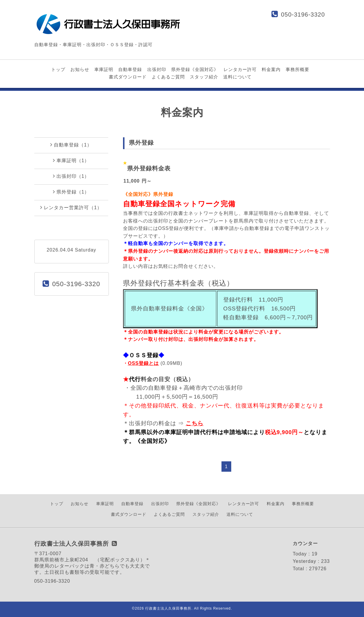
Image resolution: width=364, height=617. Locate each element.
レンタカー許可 (240, 69)
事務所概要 (297, 69)
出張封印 (157, 69)
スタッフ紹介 (204, 77)
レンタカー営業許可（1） (71, 207)
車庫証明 (104, 69)
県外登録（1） (71, 192)
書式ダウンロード (128, 77)
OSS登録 (139, 363)
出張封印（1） (71, 176)
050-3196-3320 (303, 15)
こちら (195, 423)
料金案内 (271, 69)
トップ (58, 69)
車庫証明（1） (71, 160)
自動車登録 (130, 69)
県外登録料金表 (149, 168)
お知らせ (80, 69)
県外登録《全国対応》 (195, 69)
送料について (237, 77)
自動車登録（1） (71, 145)
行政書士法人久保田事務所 (168, 608)
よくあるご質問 (168, 77)
